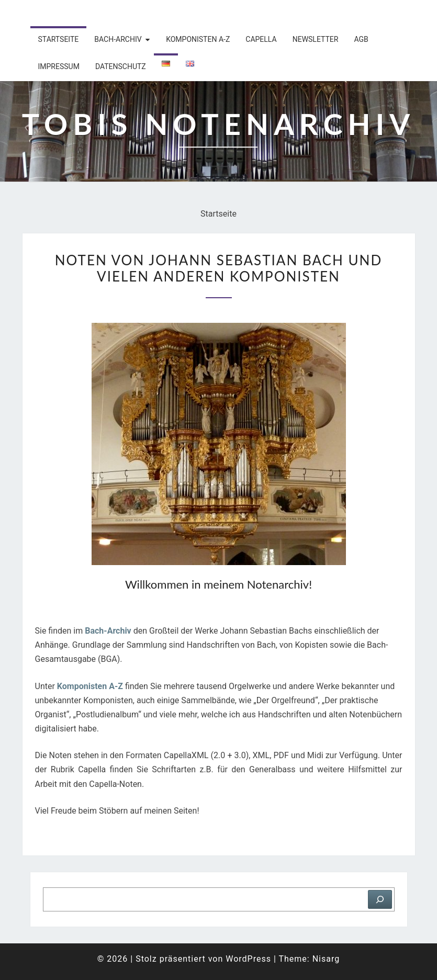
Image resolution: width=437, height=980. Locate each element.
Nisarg (326, 959)
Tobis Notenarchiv (90, 13)
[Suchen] (380, 899)
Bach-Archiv (118, 39)
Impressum (59, 66)
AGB (361, 39)
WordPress (248, 959)
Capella (261, 39)
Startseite (59, 39)
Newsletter (316, 39)
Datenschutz (121, 66)
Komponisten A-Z (198, 39)
